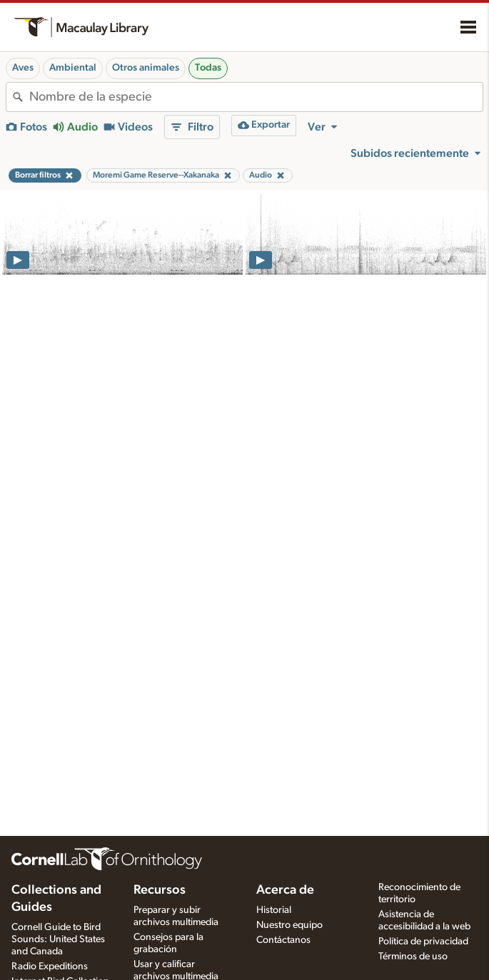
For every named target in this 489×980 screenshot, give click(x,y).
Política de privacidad (423, 941)
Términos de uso (413, 956)
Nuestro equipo (289, 925)
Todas (208, 68)
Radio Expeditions (50, 966)
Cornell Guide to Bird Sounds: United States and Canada (58, 939)
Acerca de (285, 890)
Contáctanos (283, 940)
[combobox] (256, 97)
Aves (23, 68)
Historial (274, 910)
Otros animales (146, 68)
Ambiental (73, 68)
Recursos (160, 890)
